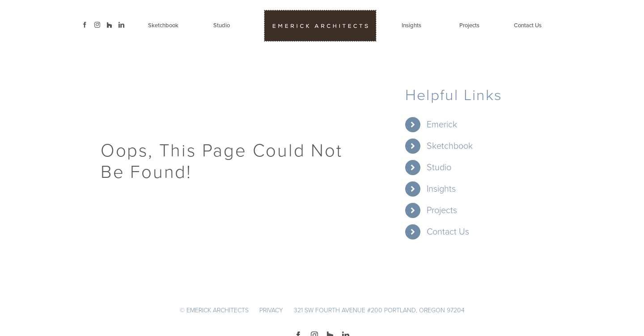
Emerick (442, 125)
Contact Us (448, 232)
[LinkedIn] (121, 25)
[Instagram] (97, 25)
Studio (439, 168)
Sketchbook (450, 146)
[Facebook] (85, 25)
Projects (442, 210)
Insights (441, 189)
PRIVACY (271, 310)
